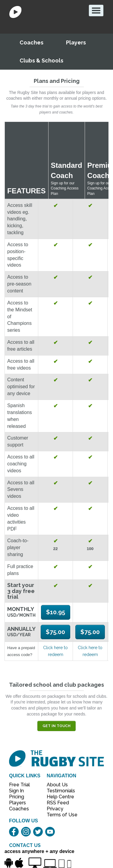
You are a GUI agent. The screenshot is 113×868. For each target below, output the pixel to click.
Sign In (16, 791)
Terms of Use (59, 815)
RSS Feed (58, 803)
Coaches (31, 42)
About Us (57, 785)
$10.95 (56, 612)
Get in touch (56, 726)
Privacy (55, 809)
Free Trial (19, 785)
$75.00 (55, 632)
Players (76, 42)
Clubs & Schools (41, 60)
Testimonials (59, 791)
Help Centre (59, 797)
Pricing (17, 797)
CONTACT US (25, 845)
